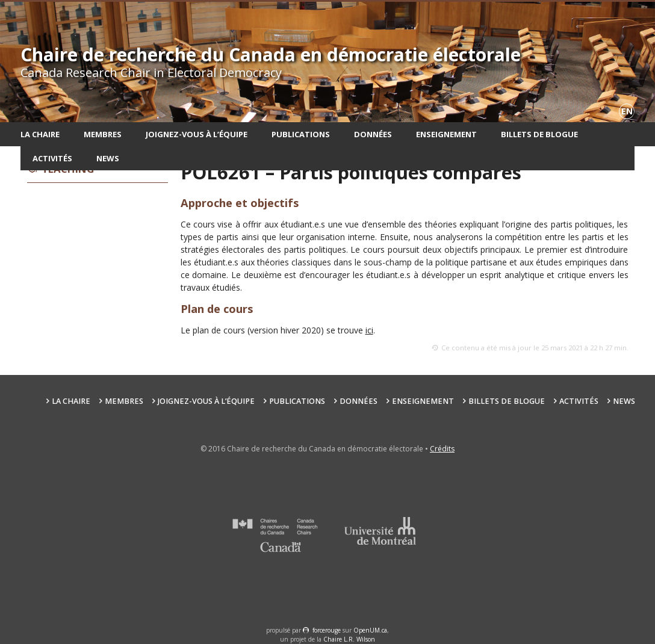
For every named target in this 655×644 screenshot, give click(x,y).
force (327, 630)
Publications (301, 134)
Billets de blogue (539, 134)
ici (369, 330)
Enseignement (446, 134)
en (627, 111)
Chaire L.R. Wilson (349, 639)
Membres (103, 134)
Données (373, 134)
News (108, 158)
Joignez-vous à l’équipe (197, 134)
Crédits (442, 449)
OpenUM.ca (370, 630)
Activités (52, 158)
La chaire (40, 134)
